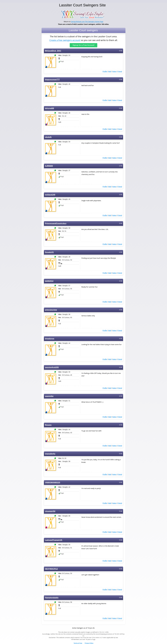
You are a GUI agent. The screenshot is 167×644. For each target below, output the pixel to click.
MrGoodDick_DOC (53, 51)
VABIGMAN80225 (53, 483)
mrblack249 (50, 195)
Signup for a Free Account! (84, 45)
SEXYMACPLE (51, 569)
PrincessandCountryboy (56, 223)
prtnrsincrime (51, 310)
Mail (110, 71)
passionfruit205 (52, 367)
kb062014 (49, 281)
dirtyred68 (49, 108)
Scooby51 (49, 252)
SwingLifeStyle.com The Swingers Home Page (87, 22)
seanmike (49, 396)
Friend (120, 71)
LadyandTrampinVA (54, 540)
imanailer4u (50, 454)
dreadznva (50, 339)
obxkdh (48, 137)
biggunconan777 (52, 80)
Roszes (48, 425)
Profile (105, 71)
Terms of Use (78, 643)
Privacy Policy (89, 643)
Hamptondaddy (52, 598)
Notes (114, 71)
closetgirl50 (50, 511)
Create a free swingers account (65, 40)
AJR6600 (49, 166)
